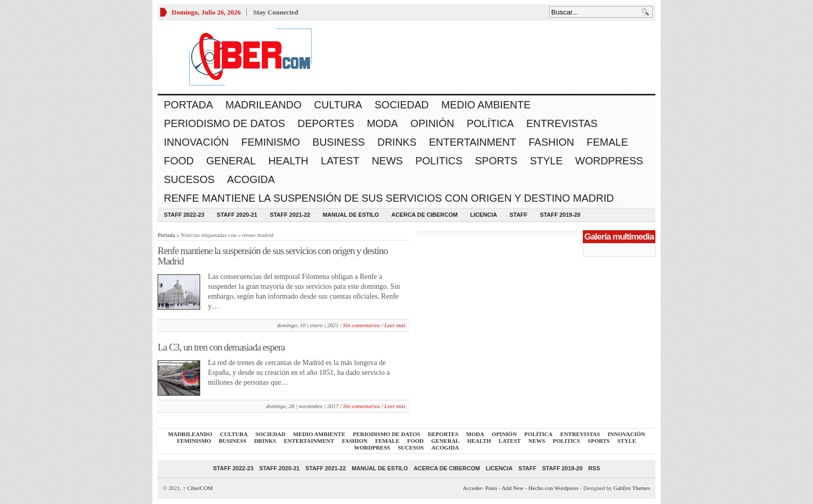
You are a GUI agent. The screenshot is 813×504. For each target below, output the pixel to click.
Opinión (432, 123)
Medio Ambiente (486, 105)
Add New (513, 488)
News (387, 161)
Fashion (551, 142)
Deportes (326, 123)
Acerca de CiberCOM (425, 215)
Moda (382, 123)
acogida (251, 179)
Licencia (484, 215)
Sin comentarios (362, 325)
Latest (340, 161)
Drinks (397, 142)
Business (339, 142)
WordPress (609, 161)
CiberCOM (198, 488)
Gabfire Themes (632, 488)
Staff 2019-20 (560, 215)
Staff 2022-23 (184, 215)
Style (546, 161)
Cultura (338, 105)
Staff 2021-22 (290, 215)
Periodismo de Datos (225, 123)
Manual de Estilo (351, 215)
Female (607, 142)
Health (288, 161)
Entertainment (472, 142)
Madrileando (264, 105)
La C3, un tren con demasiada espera (221, 347)
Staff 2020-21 (237, 215)
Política (490, 123)
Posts (491, 488)
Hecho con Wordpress (553, 488)
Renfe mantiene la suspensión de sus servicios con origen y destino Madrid (389, 198)
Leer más (395, 325)
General (231, 161)
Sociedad (402, 105)
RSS (594, 468)
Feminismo (270, 142)
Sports (496, 161)
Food (179, 161)
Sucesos (189, 179)
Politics (439, 161)
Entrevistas (562, 123)
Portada (188, 105)
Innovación (196, 142)
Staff (519, 215)
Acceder (472, 488)
